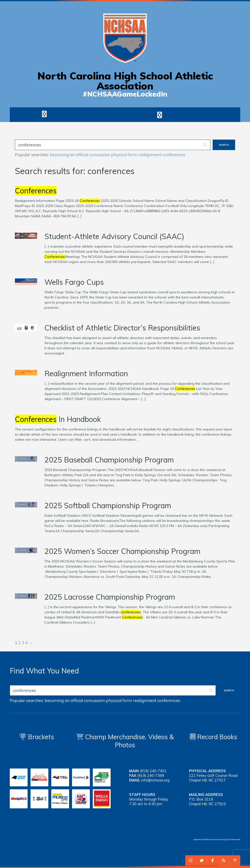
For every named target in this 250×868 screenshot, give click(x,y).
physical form (124, 155)
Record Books (214, 737)
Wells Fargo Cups (74, 282)
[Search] (113, 145)
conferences (174, 155)
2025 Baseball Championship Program (109, 460)
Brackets (37, 737)
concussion (100, 155)
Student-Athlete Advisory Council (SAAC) (114, 236)
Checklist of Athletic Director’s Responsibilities (122, 328)
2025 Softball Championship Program (108, 505)
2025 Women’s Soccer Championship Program (122, 551)
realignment (150, 155)
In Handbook (58, 419)
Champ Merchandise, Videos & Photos (129, 741)
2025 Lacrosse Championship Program (110, 597)
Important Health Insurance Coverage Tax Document (217, 839)
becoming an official (69, 155)
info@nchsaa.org (155, 780)
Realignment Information (86, 374)
